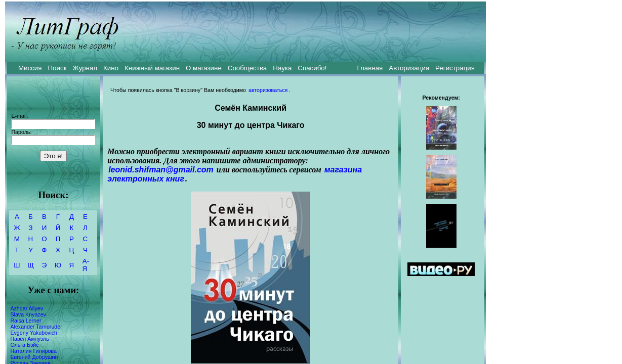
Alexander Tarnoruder (36, 327)
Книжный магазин (152, 68)
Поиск (57, 68)
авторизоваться (268, 90)
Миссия (30, 68)
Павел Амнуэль (29, 339)
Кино (111, 68)
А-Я (86, 265)
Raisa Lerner (26, 321)
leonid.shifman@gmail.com (161, 170)
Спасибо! (312, 68)
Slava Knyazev (28, 314)
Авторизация (409, 68)
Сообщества (247, 68)
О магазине (204, 68)
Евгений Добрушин (34, 357)
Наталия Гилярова (33, 351)
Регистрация (455, 68)
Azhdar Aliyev (27, 308)
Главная (370, 68)
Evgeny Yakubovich (34, 333)
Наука (282, 68)
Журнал (85, 68)
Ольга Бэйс (24, 345)
